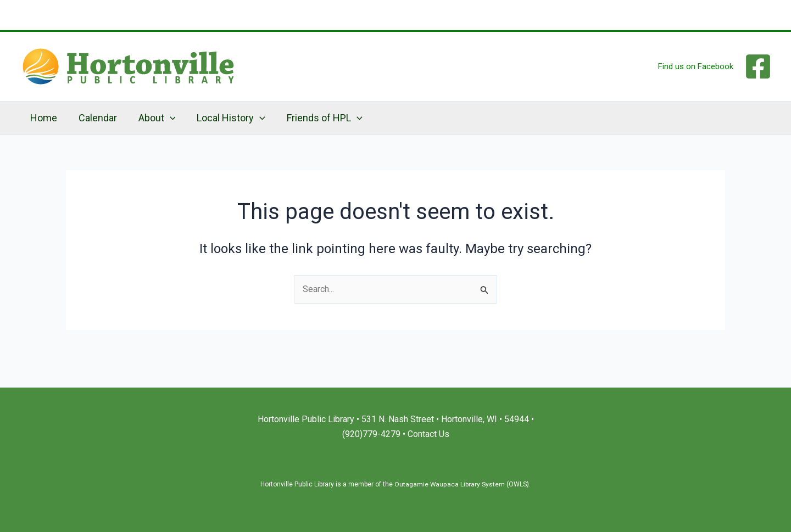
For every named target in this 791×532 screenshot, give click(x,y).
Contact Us (428, 434)
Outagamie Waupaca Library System (450, 484)
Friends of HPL (317, 118)
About (153, 118)
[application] (166, 118)
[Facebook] (758, 66)
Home (43, 118)
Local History (225, 118)
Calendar (95, 118)
